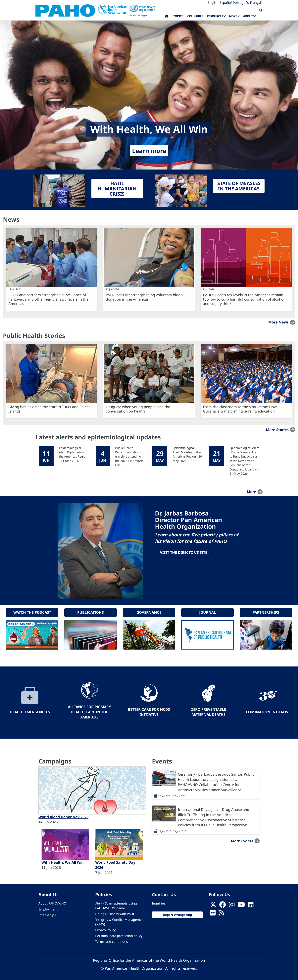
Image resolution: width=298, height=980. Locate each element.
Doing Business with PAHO (115, 912)
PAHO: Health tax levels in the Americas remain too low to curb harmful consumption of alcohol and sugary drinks (244, 299)
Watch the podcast (32, 611)
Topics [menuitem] (178, 16)
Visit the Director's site (184, 553)
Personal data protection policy (119, 935)
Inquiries (159, 902)
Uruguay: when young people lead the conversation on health (138, 409)
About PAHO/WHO (52, 902)
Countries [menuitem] (195, 16)
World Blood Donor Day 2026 (63, 815)
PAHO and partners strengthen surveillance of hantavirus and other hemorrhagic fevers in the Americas (48, 299)
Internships (47, 914)
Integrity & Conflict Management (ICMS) (120, 921)
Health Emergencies (30, 710)
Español (226, 3)
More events (242, 840)
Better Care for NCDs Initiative (149, 711)
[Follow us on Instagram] (232, 904)
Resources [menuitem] (215, 16)
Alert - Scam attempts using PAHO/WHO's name (116, 904)
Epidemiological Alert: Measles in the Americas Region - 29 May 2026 (187, 454)
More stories (277, 430)
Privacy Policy (105, 929)
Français (256, 3)
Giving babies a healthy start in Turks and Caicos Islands (49, 409)
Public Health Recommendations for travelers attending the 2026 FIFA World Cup (130, 456)
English (213, 3)
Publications (91, 611)
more (251, 492)
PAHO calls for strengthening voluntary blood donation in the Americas (144, 297)
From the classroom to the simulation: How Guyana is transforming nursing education (240, 409)
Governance (149, 611)
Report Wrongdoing (177, 913)
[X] (213, 904)
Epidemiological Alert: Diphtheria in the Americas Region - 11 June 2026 (73, 454)
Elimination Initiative (268, 710)
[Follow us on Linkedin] (251, 904)
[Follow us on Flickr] (213, 912)
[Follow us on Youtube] (241, 904)
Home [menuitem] (167, 17)
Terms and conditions (112, 940)
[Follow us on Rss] (221, 912)
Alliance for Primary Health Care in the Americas (89, 711)
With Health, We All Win (63, 861)
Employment (48, 908)
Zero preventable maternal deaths (209, 711)
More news (278, 322)
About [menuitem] (248, 16)
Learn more (149, 150)
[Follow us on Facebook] (223, 904)
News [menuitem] (233, 16)
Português (241, 3)
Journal (207, 611)
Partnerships (266, 611)
